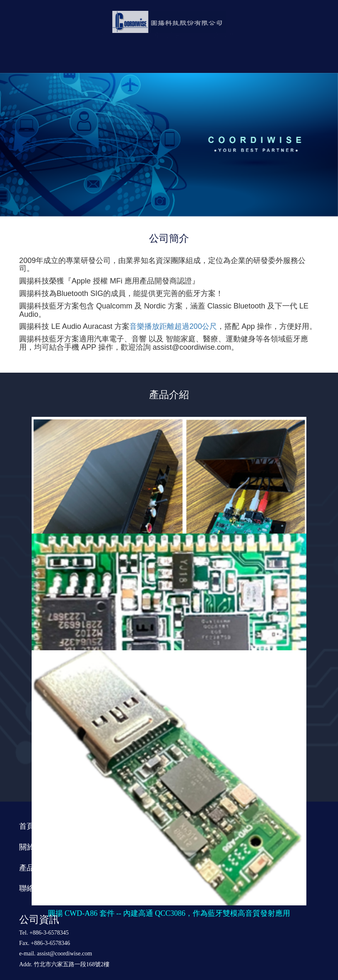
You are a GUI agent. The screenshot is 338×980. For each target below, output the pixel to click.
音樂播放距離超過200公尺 (173, 326)
